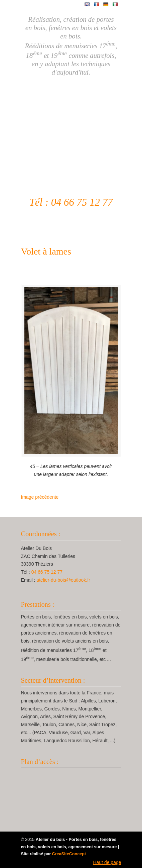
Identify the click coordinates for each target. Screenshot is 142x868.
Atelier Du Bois (71, 126)
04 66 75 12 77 (47, 572)
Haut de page (107, 862)
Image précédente (40, 497)
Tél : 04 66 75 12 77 (71, 202)
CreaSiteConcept (69, 854)
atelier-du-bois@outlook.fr (63, 580)
